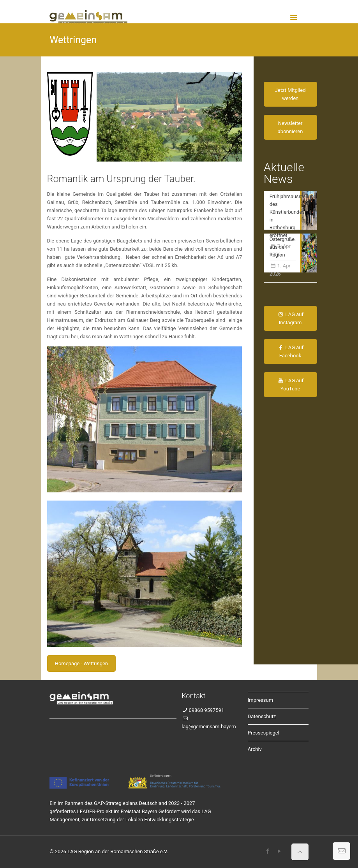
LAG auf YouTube (290, 385)
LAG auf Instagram (290, 318)
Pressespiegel (264, 733)
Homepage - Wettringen (81, 663)
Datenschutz (262, 716)
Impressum (260, 700)
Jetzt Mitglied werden (290, 94)
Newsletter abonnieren (290, 127)
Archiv (255, 749)
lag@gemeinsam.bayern (209, 727)
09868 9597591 (206, 710)
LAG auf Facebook (290, 351)
